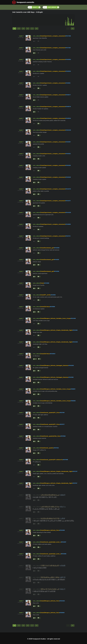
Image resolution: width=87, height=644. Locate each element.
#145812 (68, 83)
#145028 (68, 177)
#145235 (68, 165)
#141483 (75, 330)
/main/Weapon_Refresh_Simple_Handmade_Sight (56, 330)
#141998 (47, 283)
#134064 (62, 601)
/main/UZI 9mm (45, 307)
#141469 (75, 342)
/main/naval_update (47, 448)
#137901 (62, 413)
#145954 (68, 59)
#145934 (68, 71)
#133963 (62, 613)
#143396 (57, 248)
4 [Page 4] (28, 29)
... (32, 29)
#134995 (62, 530)
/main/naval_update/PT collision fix (52, 460)
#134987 (64, 542)
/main (42, 283)
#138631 (73, 389)
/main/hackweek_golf (47, 248)
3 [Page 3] (23, 29)
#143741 (68, 236)
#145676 (68, 107)
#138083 (73, 401)
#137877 (62, 424)
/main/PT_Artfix (45, 295)
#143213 (57, 260)
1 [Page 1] (14, 29)
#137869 (63, 436)
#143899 (68, 224)
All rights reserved (54, 639)
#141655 (52, 307)
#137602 (56, 448)
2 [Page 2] (19, 29)
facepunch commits (23, 2)
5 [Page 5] (37, 29)
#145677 (68, 95)
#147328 (68, 48)
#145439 (68, 130)
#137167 (75, 483)
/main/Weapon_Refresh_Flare (50, 530)
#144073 (68, 189)
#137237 (75, 471)
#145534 (68, 118)
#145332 (68, 154)
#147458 (68, 36)
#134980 (64, 554)
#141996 (53, 295)
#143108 (57, 271)
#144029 (68, 212)
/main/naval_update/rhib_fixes (50, 436)
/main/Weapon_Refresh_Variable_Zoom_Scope (55, 318)
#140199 (71, 377)
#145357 (68, 142)
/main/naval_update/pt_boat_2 (51, 542)
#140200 (71, 365)
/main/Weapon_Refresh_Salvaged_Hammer (54, 365)
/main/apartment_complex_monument (53, 36)
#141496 (73, 318)
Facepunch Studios (39, 639)
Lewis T (21, 36)
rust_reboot (37, 36)
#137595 (65, 460)
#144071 (68, 201)
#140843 (53, 354)
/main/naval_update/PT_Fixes (50, 413)
